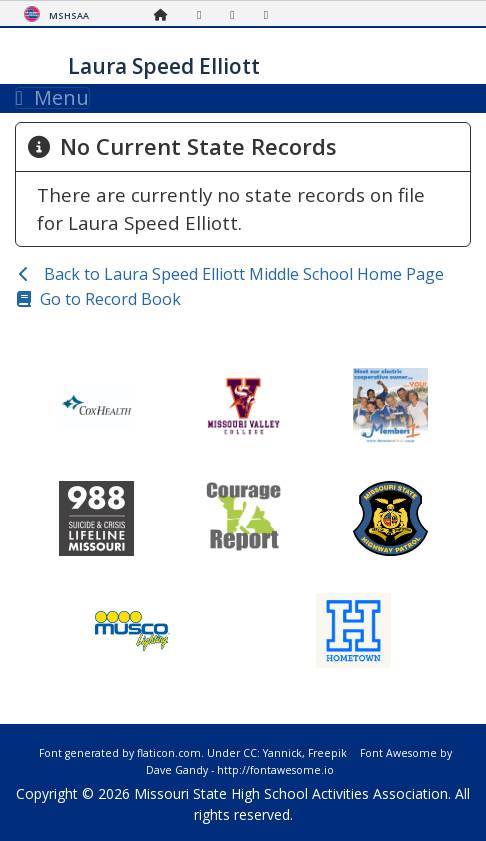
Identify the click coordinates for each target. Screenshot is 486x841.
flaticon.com (169, 753)
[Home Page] (166, 14)
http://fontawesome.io (275, 770)
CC (250, 753)
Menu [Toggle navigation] (52, 98)
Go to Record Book (110, 299)
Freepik (327, 753)
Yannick (282, 753)
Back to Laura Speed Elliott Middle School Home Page (242, 274)
